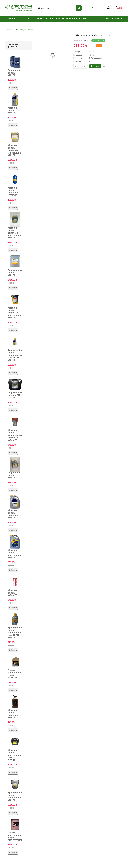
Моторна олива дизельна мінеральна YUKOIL (14, 150)
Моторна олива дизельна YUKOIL (13, 514)
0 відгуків (86, 41)
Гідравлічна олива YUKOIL (14, 73)
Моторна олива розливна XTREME (13, 192)
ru (97, 8)
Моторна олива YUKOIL (13, 110)
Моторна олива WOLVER (13, 593)
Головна (10, 30)
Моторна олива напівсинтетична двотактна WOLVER (17, 435)
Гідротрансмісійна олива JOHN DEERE (18, 395)
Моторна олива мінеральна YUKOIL (14, 554)
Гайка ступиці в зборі (25, 30)
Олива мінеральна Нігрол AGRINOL (14, 674)
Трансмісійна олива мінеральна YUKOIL (15, 796)
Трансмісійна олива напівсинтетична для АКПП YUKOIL (17, 355)
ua (92, 8)
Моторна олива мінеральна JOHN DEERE (14, 755)
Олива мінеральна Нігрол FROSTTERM (15, 836)
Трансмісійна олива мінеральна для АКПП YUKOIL (15, 633)
